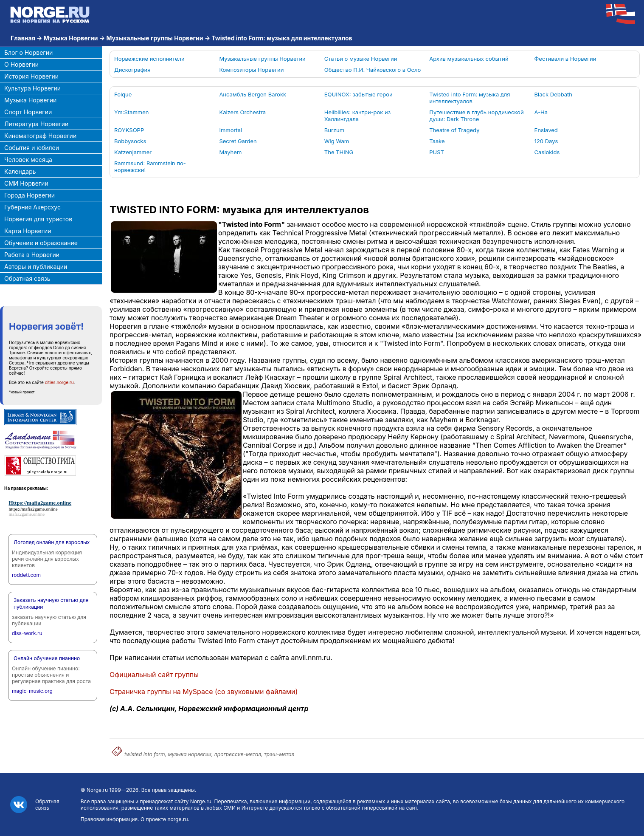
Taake (437, 141)
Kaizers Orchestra (242, 112)
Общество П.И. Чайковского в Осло (373, 70)
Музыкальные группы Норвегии (155, 38)
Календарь (20, 171)
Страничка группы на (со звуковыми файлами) (204, 692)
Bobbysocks (130, 141)
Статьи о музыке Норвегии (361, 59)
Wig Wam (337, 141)
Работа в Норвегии (32, 255)
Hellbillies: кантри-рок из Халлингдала (357, 116)
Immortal (231, 130)
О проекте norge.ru (164, 819)
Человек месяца (28, 160)
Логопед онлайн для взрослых (52, 542)
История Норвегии (31, 76)
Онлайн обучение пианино (47, 658)
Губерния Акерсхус (32, 207)
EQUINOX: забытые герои (359, 94)
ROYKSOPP (129, 130)
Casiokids (547, 152)
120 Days (546, 141)
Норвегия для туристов (38, 219)
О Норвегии (21, 64)
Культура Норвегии (32, 88)
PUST (437, 152)
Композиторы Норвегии (251, 70)
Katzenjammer (133, 152)
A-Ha (541, 112)
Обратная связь (27, 278)
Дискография (132, 70)
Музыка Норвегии (71, 38)
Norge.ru (97, 790)
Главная (23, 38)
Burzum (334, 130)
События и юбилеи (32, 148)
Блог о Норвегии (28, 52)
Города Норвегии (30, 195)
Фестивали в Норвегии (565, 59)
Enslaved (546, 130)
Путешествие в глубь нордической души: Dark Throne (476, 116)
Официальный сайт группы (154, 675)
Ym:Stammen (131, 112)
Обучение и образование (41, 243)
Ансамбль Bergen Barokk (253, 94)
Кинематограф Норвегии (40, 136)
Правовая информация (109, 819)
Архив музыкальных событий (469, 59)
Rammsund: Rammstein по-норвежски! (150, 167)
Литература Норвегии (36, 124)
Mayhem (230, 152)
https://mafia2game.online (33, 509)
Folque (123, 94)
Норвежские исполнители (149, 59)
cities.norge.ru (59, 382)
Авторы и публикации (36, 267)
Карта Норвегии (28, 231)
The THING (339, 152)
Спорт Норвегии (28, 112)
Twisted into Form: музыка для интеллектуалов (470, 98)
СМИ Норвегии (26, 183)
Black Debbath (553, 94)
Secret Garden (238, 141)
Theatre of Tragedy (454, 130)
